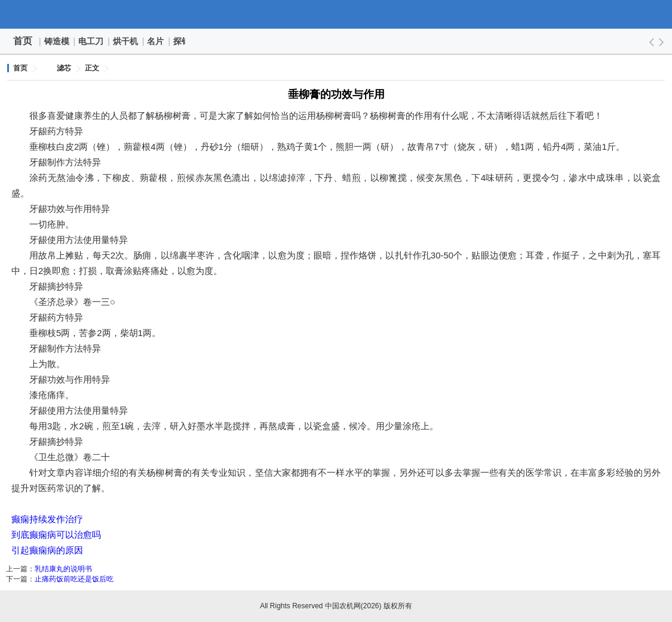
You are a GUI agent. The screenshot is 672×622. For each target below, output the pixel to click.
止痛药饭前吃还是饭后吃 (74, 579)
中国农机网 (336, 14)
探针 (182, 41)
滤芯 (64, 68)
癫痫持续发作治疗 (47, 519)
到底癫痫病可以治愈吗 (56, 535)
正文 (92, 68)
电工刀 (91, 41)
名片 (156, 41)
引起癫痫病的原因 (47, 550)
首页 (23, 41)
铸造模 (57, 41)
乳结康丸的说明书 (63, 569)
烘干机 (126, 41)
